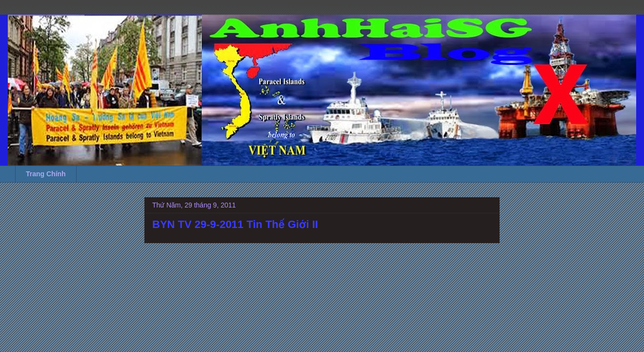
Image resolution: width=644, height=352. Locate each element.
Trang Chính (46, 174)
